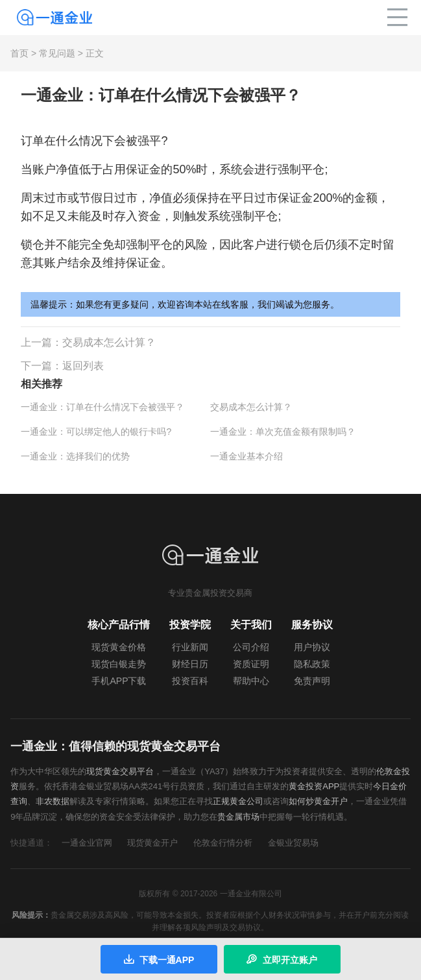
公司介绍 (251, 647)
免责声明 (312, 681)
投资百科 (190, 681)
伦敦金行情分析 (223, 843)
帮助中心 (251, 681)
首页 (19, 53)
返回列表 (83, 366)
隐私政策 (312, 664)
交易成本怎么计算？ (109, 342)
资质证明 (251, 664)
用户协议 (312, 647)
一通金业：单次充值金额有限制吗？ (283, 432)
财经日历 (190, 664)
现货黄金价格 (119, 647)
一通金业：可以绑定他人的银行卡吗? (96, 432)
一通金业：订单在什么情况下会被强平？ (102, 407)
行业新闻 (190, 647)
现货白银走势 (119, 664)
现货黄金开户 (152, 843)
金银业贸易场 (293, 843)
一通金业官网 (87, 843)
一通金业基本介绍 (247, 456)
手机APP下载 (119, 681)
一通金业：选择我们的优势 (75, 456)
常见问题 (57, 53)
